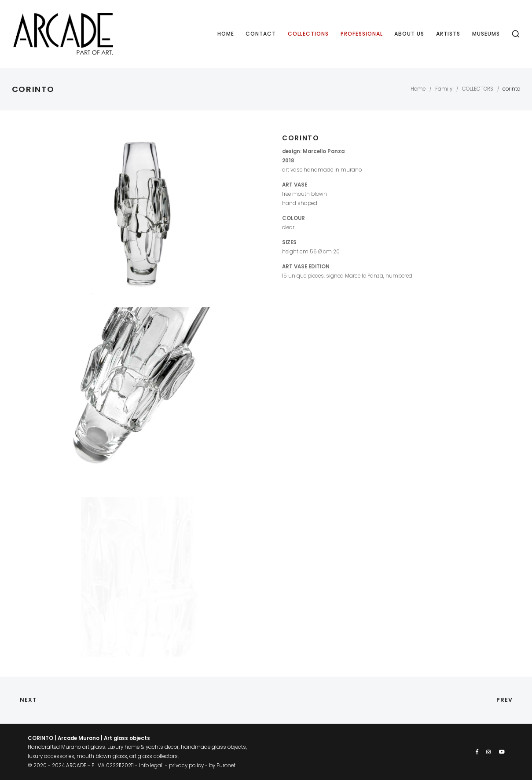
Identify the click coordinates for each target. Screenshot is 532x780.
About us (409, 34)
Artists (448, 34)
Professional (362, 34)
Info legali (151, 765)
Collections (308, 34)
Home (226, 34)
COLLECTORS (478, 89)
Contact (261, 34)
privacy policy (186, 765)
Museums (486, 34)
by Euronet (222, 765)
